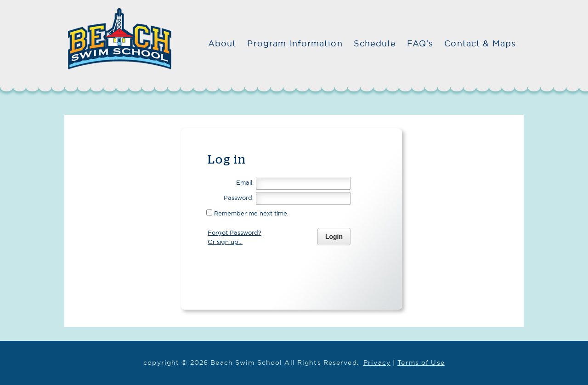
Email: (245, 182)
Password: (239, 198)
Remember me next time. (250, 213)
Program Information (295, 43)
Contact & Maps (480, 43)
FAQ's (420, 43)
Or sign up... (225, 242)
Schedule (375, 43)
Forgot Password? (235, 232)
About (222, 43)
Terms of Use (421, 362)
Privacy (377, 362)
